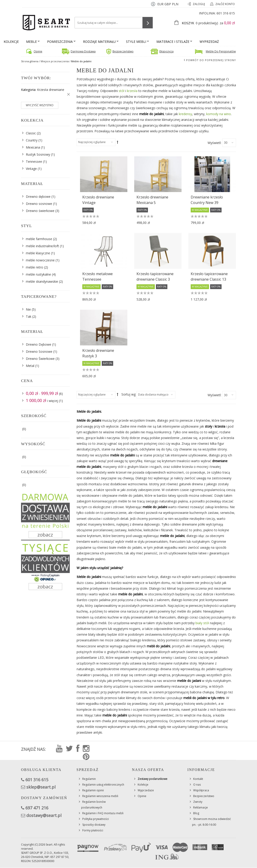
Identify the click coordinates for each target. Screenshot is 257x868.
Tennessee (34, 161)
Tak (29, 316)
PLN (175, 4)
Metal (30, 366)
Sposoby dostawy (94, 825)
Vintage (31, 169)
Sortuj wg (128, 394)
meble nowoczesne (40, 260)
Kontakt (198, 779)
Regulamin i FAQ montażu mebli (103, 813)
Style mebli (138, 42)
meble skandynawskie (42, 281)
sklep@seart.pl (41, 787)
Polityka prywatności (96, 819)
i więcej (42, 401)
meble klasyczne (38, 253)
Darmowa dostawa (83, 51)
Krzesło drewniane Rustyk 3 (98, 353)
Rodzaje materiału (101, 42)
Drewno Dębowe (39, 344)
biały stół (202, 623)
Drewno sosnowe (39, 204)
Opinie (38, 51)
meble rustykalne (38, 274)
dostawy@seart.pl (44, 815)
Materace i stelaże (174, 42)
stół (122, 91)
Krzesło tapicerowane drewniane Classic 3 (155, 277)
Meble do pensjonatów (221, 51)
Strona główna (30, 61)
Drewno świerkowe (40, 211)
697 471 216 (37, 808)
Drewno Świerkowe (40, 359)
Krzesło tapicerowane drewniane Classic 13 (209, 277)
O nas (197, 785)
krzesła (132, 91)
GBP (168, 4)
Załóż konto (225, 4)
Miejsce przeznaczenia (55, 61)
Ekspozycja (166, 51)
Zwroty (198, 802)
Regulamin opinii (93, 790)
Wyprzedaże (146, 790)
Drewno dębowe (38, 197)
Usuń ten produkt (67, 95)
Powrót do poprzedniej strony (211, 60)
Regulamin (89, 779)
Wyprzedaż (209, 42)
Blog (196, 813)
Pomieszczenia (61, 42)
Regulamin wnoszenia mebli (100, 796)
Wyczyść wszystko (40, 105)
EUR (160, 4)
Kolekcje (11, 42)
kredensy (185, 114)
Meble (33, 42)
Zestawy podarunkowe (153, 779)
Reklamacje (201, 807)
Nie (28, 309)
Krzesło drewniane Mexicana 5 (152, 200)
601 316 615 (226, 13)
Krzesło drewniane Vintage (98, 200)
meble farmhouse (39, 239)
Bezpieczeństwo (123, 51)
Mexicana (33, 147)
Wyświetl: (214, 143)
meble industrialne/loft (42, 246)
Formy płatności (93, 830)
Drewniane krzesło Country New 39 (207, 200)
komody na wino (219, 114)
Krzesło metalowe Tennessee (98, 277)
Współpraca (201, 790)
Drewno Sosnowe (39, 351)
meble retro (35, 267)
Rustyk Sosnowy (38, 154)
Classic (31, 133)
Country (32, 140)
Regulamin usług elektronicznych (103, 785)
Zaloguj (199, 4)
